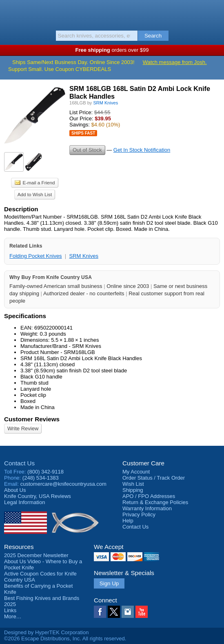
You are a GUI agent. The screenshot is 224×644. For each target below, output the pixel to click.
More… (13, 616)
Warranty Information (147, 508)
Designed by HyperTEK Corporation (46, 632)
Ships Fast (83, 133)
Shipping (133, 490)
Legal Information (24, 502)
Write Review (23, 428)
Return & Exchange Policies (155, 502)
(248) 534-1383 (41, 478)
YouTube (142, 612)
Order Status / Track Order (154, 478)
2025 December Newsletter (36, 555)
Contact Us (19, 463)
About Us (15, 490)
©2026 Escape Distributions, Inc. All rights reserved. (65, 638)
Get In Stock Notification (142, 150)
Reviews (38, 496)
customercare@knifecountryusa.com (63, 484)
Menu (10, 13)
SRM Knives (84, 256)
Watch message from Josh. (175, 62)
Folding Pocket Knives (36, 256)
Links (10, 610)
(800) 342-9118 (45, 472)
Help (128, 521)
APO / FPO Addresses (149, 496)
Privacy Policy (139, 515)
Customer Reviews (32, 419)
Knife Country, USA (112, 14)
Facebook (100, 612)
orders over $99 (112, 50)
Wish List (133, 484)
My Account (136, 472)
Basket (214, 13)
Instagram (128, 612)
